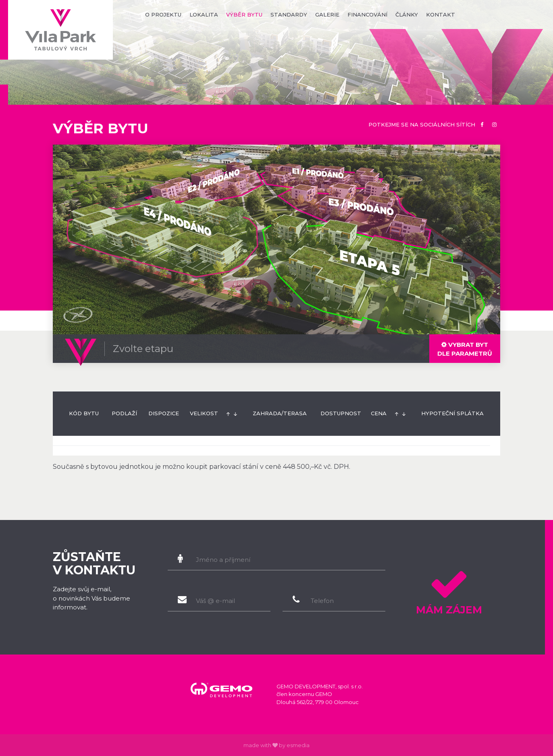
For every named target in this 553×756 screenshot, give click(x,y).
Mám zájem (449, 590)
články (407, 14)
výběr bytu (244, 14)
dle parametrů (465, 349)
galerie (327, 14)
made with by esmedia (276, 745)
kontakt (441, 14)
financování (367, 14)
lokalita (204, 14)
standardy (289, 14)
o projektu (163, 14)
